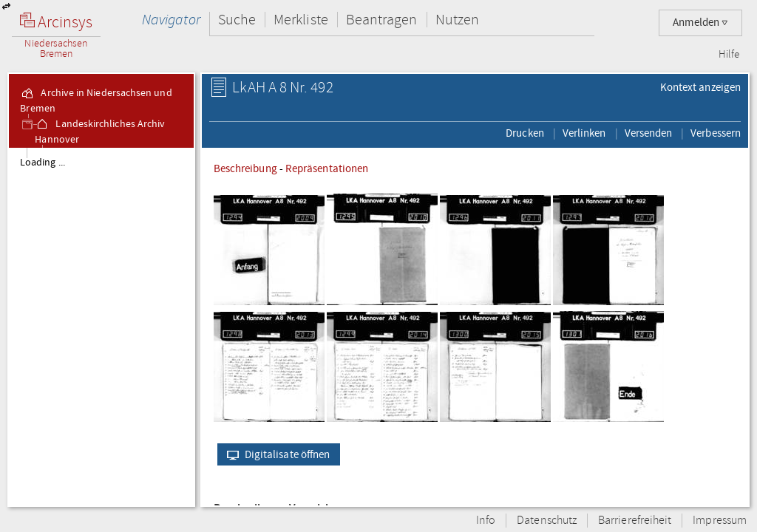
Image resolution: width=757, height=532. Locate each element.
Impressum (720, 521)
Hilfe (729, 55)
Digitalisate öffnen (275, 454)
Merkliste (301, 20)
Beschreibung (245, 168)
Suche (237, 20)
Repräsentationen (327, 168)
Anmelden (700, 23)
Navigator (171, 20)
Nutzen (457, 20)
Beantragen (382, 20)
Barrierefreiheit (635, 521)
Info (486, 521)
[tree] (101, 327)
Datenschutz (547, 521)
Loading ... (43, 163)
